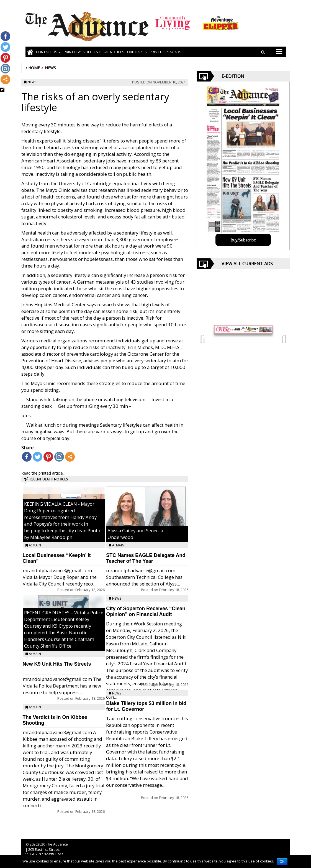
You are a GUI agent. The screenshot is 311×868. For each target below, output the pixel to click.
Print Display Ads (165, 52)
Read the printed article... (43, 473)
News (50, 68)
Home (34, 68)
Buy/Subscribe (243, 240)
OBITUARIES (137, 52)
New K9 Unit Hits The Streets (57, 664)
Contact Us (48, 52)
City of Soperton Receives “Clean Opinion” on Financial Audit (146, 611)
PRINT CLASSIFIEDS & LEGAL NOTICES (94, 52)
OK (282, 862)
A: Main (35, 545)
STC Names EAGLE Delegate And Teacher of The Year (146, 558)
